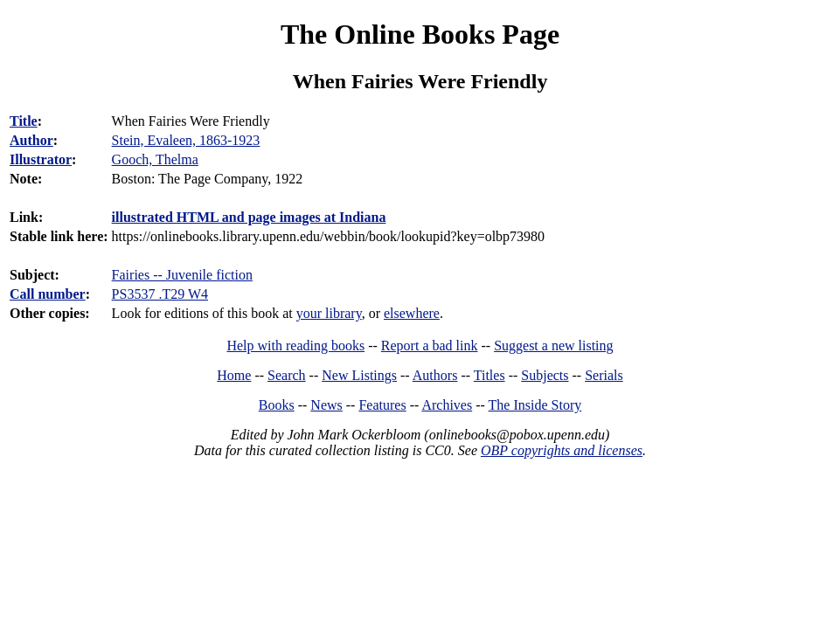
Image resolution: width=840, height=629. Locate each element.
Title (24, 121)
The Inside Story (535, 405)
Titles (489, 375)
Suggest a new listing (553, 346)
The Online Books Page (420, 34)
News (326, 405)
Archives (447, 405)
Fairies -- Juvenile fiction (182, 275)
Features (382, 405)
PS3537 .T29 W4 (160, 294)
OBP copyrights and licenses (562, 450)
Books (277, 405)
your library (329, 313)
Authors (435, 375)
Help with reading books (295, 346)
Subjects (545, 375)
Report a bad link (430, 346)
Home (234, 375)
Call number (48, 294)
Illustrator (41, 159)
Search (287, 375)
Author (31, 140)
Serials (604, 375)
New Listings (359, 375)
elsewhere (412, 313)
